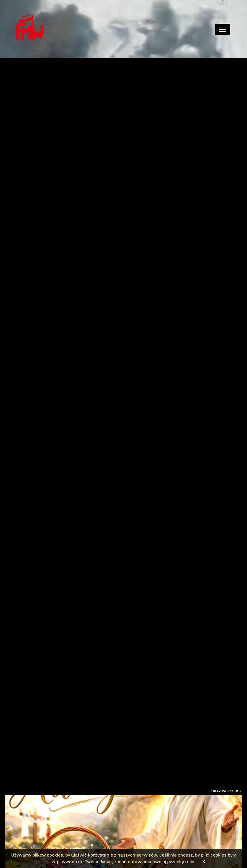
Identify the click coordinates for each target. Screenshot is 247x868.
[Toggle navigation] (222, 29)
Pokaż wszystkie (226, 791)
